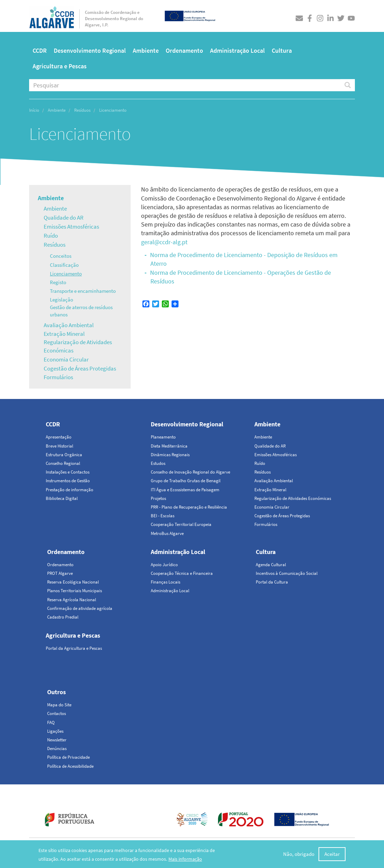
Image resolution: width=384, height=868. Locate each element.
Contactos (56, 713)
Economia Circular (66, 359)
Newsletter (57, 740)
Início (34, 110)
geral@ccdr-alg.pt (164, 242)
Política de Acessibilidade (70, 766)
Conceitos (61, 256)
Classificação (64, 265)
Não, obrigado (299, 856)
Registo (58, 282)
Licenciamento (66, 274)
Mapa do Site (59, 705)
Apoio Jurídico (164, 565)
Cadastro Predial (63, 617)
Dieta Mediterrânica (169, 446)
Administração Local (237, 50)
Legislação (62, 300)
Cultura (282, 50)
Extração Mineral (64, 334)
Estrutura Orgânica (64, 455)
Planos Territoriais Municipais (75, 591)
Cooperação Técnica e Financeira (182, 573)
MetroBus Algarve (167, 533)
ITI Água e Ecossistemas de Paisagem (185, 490)
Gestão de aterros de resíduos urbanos (81, 311)
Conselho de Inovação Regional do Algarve (190, 472)
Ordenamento (184, 50)
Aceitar (332, 856)
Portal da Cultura (272, 582)
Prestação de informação (69, 490)
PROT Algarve (60, 573)
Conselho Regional (63, 463)
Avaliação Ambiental (69, 325)
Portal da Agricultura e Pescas (74, 648)
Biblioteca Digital (62, 498)
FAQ (51, 722)
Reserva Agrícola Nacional (72, 600)
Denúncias (57, 748)
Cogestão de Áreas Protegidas (80, 368)
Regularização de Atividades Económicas (78, 346)
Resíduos (82, 110)
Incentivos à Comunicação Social (287, 573)
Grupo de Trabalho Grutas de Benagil (186, 481)
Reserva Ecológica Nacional (73, 582)
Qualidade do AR (64, 218)
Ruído (51, 236)
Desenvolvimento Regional (90, 50)
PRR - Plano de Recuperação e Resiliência (189, 507)
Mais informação (185, 861)
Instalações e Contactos (68, 472)
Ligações (55, 731)
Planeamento (163, 437)
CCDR (40, 50)
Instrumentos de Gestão (68, 481)
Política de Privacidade (68, 757)
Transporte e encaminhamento (83, 291)
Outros (56, 692)
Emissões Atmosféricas (71, 227)
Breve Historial (59, 446)
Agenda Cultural (271, 565)
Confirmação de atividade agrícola (80, 608)
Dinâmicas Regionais (170, 455)
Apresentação (59, 437)
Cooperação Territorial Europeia (181, 524)
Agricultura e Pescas (60, 66)
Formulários (58, 377)
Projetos (158, 498)
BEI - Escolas (163, 516)
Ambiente (146, 50)
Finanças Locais (165, 582)
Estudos (158, 463)
